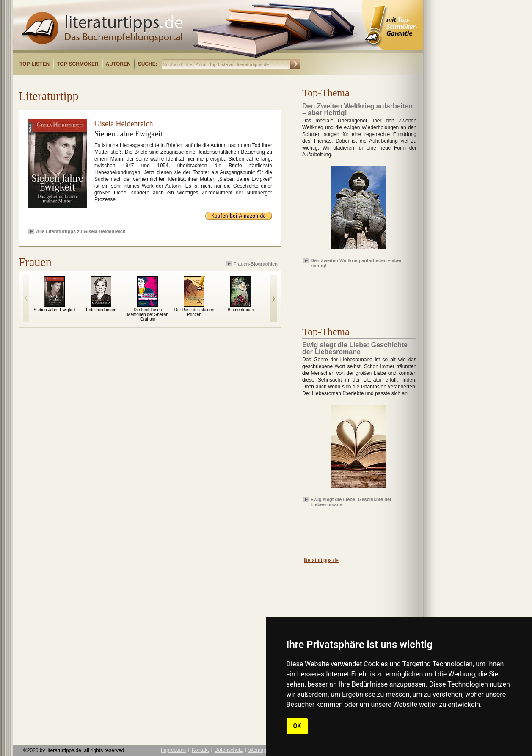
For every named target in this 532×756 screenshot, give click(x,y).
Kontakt (200, 750)
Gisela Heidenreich (124, 124)
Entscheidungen (101, 310)
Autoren (118, 64)
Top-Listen (34, 64)
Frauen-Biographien (252, 264)
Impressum (173, 750)
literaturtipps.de (321, 560)
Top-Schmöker (77, 64)
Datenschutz (229, 750)
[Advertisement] (122, 82)
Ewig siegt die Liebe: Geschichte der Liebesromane (351, 501)
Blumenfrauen (241, 310)
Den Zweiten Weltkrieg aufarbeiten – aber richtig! (356, 263)
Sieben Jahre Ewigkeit (55, 310)
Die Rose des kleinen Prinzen (194, 312)
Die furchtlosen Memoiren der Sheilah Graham (148, 314)
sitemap (257, 750)
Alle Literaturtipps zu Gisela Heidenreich (81, 231)
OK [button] (297, 726)
